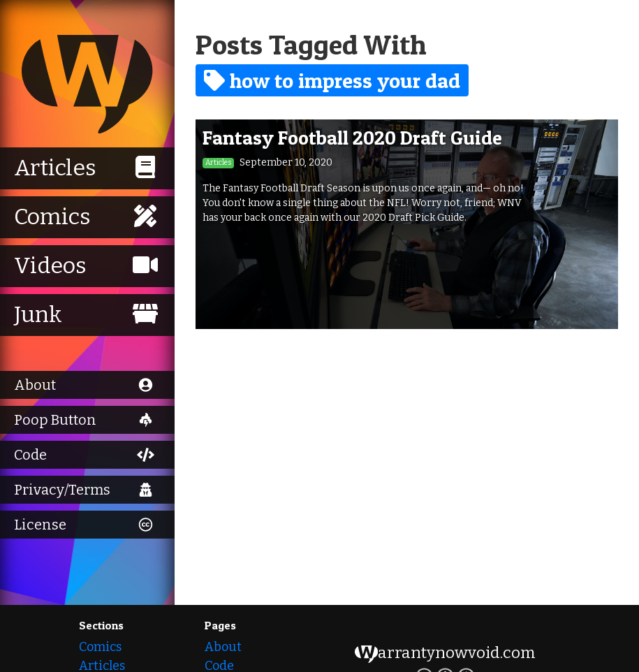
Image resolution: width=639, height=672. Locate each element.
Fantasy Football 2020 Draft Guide (352, 138)
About (223, 647)
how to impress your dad (332, 80)
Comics (100, 647)
